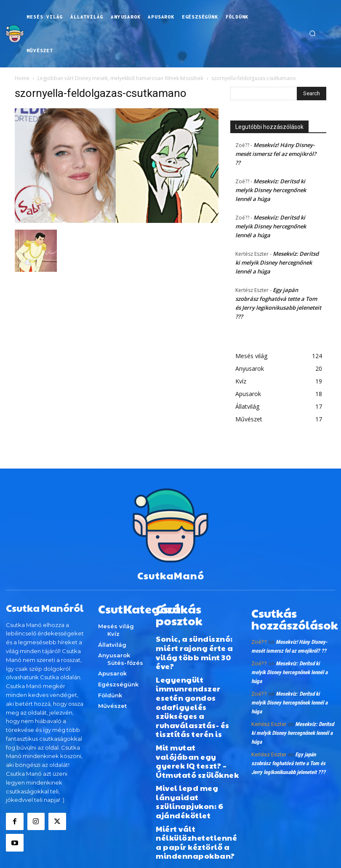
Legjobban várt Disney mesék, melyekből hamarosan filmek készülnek (120, 78)
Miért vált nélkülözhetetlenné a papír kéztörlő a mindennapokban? (190, 751)
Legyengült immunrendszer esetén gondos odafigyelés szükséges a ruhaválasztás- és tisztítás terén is (193, 662)
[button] (312, 34)
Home (22, 78)
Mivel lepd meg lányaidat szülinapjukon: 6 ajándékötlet (197, 722)
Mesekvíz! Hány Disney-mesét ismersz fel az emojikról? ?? (276, 154)
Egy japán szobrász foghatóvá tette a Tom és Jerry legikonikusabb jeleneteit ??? (288, 754)
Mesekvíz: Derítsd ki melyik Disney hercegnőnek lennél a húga (271, 190)
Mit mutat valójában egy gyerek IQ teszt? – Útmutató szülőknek (195, 697)
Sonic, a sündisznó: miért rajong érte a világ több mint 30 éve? (195, 627)
